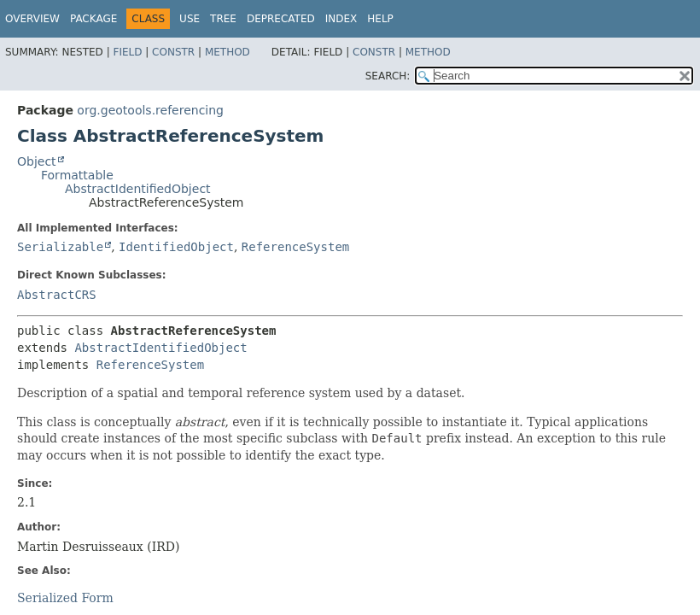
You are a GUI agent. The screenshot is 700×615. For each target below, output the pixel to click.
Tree (223, 19)
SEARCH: (388, 76)
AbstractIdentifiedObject (138, 189)
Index (341, 19)
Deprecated (281, 19)
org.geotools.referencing (150, 110)
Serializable (60, 247)
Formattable (77, 175)
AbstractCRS (57, 295)
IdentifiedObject (176, 247)
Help (380, 19)
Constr (173, 52)
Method (227, 52)
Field (127, 52)
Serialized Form (65, 598)
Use (190, 19)
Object (37, 161)
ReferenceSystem (295, 247)
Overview (32, 19)
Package (93, 19)
